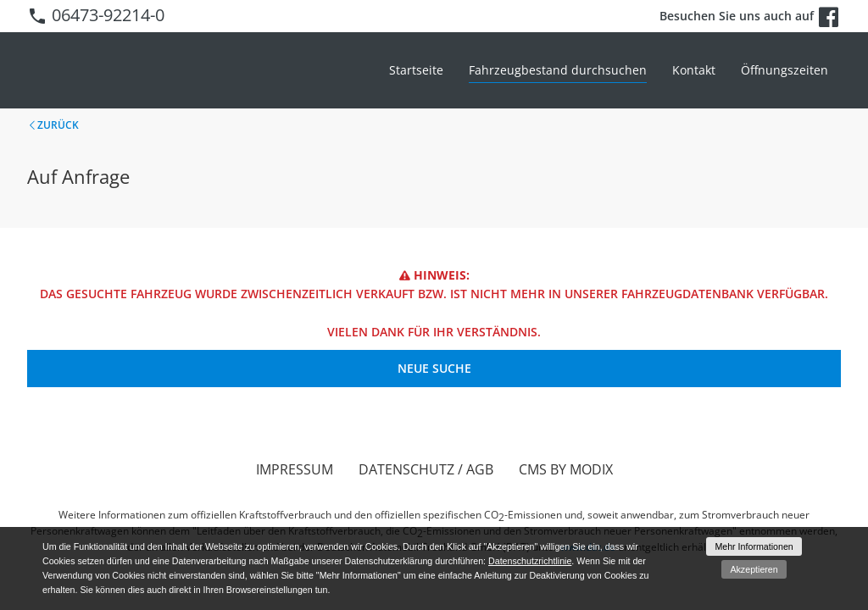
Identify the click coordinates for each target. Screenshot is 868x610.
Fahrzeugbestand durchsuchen (558, 70)
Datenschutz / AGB (426, 469)
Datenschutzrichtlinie (530, 561)
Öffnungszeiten (785, 70)
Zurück (58, 125)
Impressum (295, 469)
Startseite (416, 70)
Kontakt (694, 70)
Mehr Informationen (754, 546)
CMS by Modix (566, 469)
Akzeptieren (754, 569)
